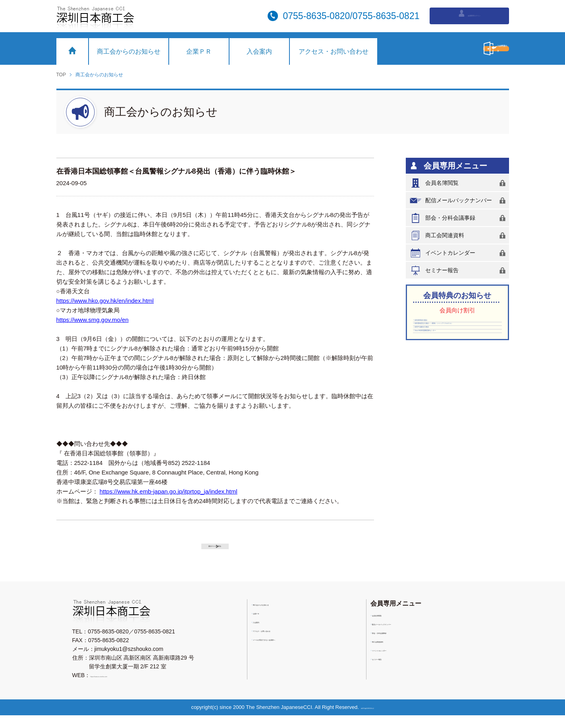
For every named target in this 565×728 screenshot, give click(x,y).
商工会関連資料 (459, 235)
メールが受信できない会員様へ (294, 655)
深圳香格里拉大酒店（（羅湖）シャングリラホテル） (455, 343)
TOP (61, 75)
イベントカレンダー (459, 253)
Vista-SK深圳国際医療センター (455, 374)
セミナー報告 (459, 270)
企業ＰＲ (199, 51)
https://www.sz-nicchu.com (123, 688)
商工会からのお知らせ (129, 51)
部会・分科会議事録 (459, 218)
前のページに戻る (223, 551)
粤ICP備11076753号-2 (370, 720)
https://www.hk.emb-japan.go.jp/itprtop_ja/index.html (169, 491)
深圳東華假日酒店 (439, 325)
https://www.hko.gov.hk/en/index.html (105, 301)
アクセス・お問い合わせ (334, 51)
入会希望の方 (459, 48)
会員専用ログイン (469, 15)
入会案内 (259, 51)
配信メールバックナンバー (459, 200)
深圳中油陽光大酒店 (442, 362)
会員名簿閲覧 (459, 183)
